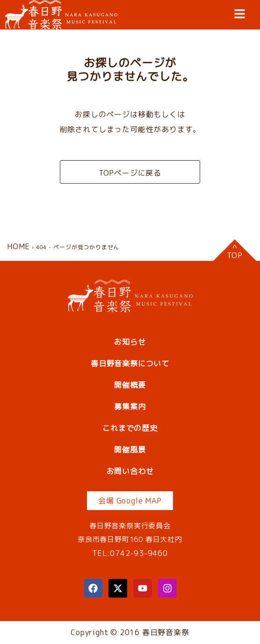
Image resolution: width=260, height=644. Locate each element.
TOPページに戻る (130, 173)
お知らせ (130, 342)
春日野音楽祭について (130, 363)
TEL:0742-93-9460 (130, 553)
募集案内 (130, 407)
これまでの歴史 (130, 428)
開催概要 (130, 385)
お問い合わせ (130, 471)
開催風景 (130, 450)
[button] (240, 14)
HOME (18, 246)
